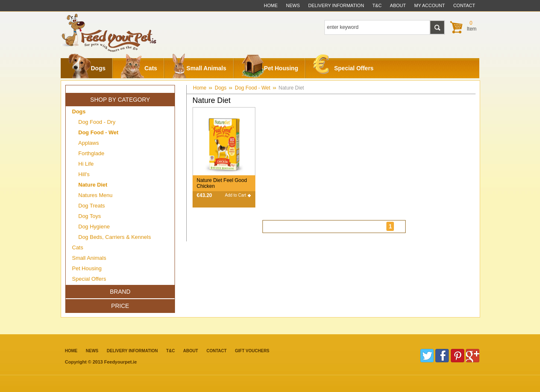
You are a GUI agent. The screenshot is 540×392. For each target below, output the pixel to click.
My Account (430, 5)
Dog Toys (90, 216)
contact (464, 5)
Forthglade (91, 153)
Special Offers (343, 66)
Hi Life (86, 164)
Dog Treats (92, 206)
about (398, 5)
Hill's (84, 174)
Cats (139, 68)
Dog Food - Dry (97, 122)
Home (271, 5)
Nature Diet (292, 88)
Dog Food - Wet (252, 88)
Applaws (89, 143)
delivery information (336, 5)
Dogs (87, 68)
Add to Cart (235, 195)
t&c (377, 5)
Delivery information (132, 351)
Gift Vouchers (252, 351)
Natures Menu (95, 195)
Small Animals (199, 68)
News (293, 5)
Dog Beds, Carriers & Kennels (114, 237)
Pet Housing (270, 68)
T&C (171, 351)
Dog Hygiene (94, 227)
